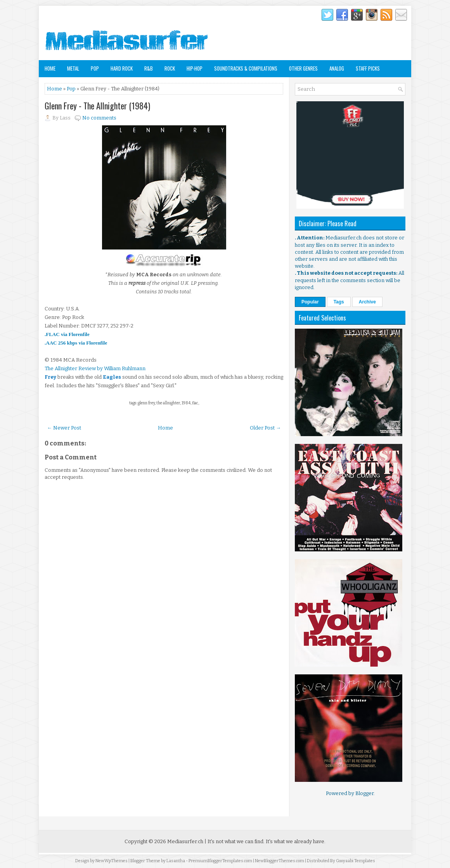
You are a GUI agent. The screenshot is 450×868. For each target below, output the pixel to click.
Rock (170, 68)
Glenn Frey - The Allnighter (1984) (97, 106)
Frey (50, 377)
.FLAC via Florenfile (67, 334)
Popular (310, 302)
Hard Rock (122, 68)
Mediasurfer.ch (185, 841)
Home (50, 68)
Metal (73, 68)
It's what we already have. (296, 841)
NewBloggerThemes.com (280, 861)
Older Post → (265, 428)
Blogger (364, 793)
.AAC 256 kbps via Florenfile (76, 343)
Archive (367, 302)
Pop (95, 68)
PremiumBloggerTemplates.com (220, 861)
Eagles (112, 377)
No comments (99, 118)
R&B (149, 68)
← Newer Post (64, 428)
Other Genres (303, 68)
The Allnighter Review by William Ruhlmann (95, 368)
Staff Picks (368, 68)
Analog (337, 68)
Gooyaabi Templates (356, 861)
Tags (339, 302)
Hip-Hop (195, 68)
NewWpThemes (112, 861)
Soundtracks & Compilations (246, 68)
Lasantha (176, 861)
